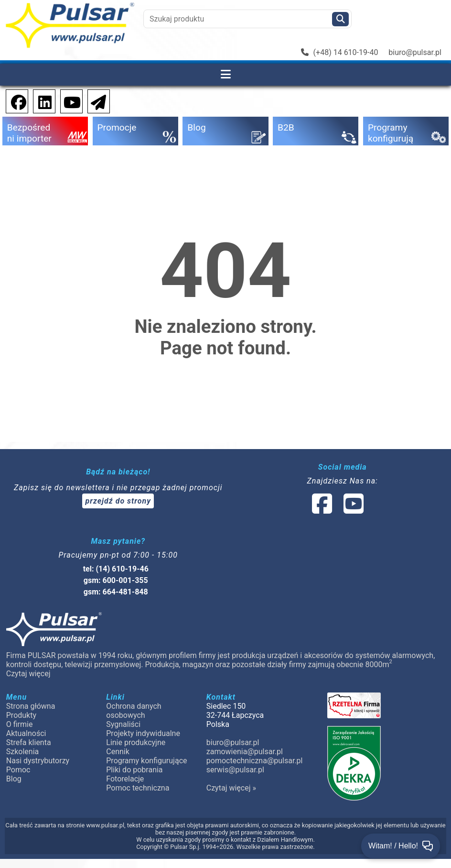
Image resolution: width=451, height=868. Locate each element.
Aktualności (26, 733)
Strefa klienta (29, 742)
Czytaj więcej (28, 674)
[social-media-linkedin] (40, 101)
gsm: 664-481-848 (116, 592)
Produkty (21, 715)
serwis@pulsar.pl (235, 770)
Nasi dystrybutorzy (38, 761)
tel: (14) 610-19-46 (116, 569)
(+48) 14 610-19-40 (340, 52)
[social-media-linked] (337, 510)
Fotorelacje (125, 779)
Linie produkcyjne (136, 742)
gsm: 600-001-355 (116, 580)
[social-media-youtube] (69, 101)
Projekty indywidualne (143, 733)
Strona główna (31, 706)
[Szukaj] (340, 19)
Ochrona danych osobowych (134, 711)
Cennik (118, 752)
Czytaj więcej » (231, 788)
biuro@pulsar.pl (415, 52)
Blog (14, 779)
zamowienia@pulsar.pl (245, 752)
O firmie (20, 724)
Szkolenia (22, 752)
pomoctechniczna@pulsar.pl (254, 761)
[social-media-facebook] (14, 101)
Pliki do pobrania (134, 770)
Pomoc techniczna (138, 788)
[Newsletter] (96, 101)
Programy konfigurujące (146, 761)
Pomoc (18, 770)
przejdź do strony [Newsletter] (118, 501)
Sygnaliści (123, 724)
